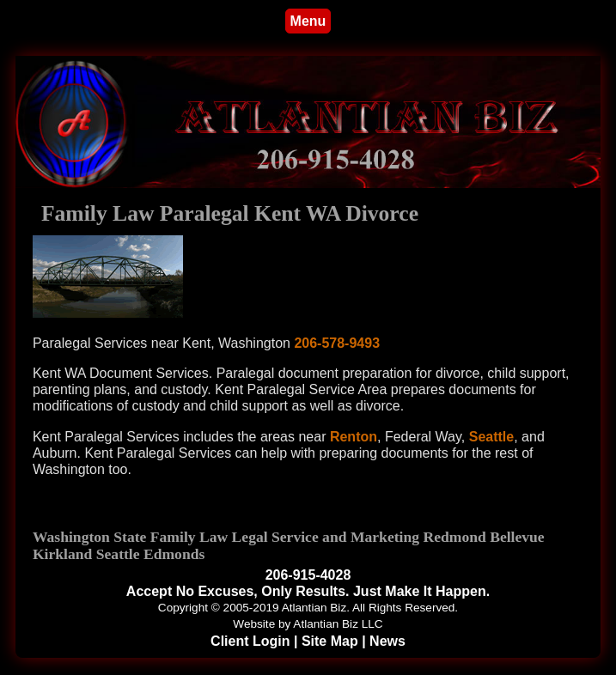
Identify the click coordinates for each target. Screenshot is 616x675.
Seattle (491, 437)
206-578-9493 (337, 343)
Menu (308, 21)
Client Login (250, 641)
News (387, 641)
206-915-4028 (308, 575)
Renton (354, 437)
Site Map (330, 641)
